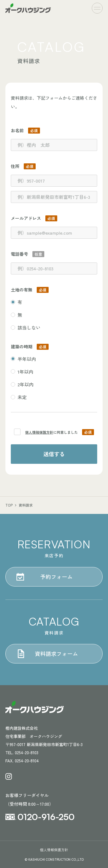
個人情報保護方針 (39, 432)
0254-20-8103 (27, 752)
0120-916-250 (46, 817)
